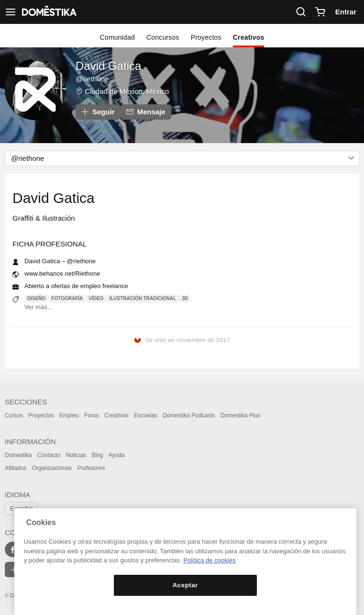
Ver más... (39, 307)
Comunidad (117, 37)
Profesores (91, 468)
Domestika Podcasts (189, 415)
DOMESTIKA (48, 12)
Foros (92, 415)
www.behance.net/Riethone (62, 274)
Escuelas (146, 415)
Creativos (249, 37)
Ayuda (117, 455)
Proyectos (206, 37)
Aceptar (185, 585)
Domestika (18, 455)
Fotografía (67, 298)
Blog (97, 455)
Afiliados (16, 468)
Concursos (163, 37)
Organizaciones (52, 468)
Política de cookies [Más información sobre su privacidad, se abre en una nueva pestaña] (209, 560)
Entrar (346, 12)
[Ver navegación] (11, 12)
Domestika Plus (240, 415)
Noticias (76, 455)
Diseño (36, 298)
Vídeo (96, 298)
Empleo (69, 415)
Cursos (14, 415)
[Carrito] (320, 12)
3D (185, 298)
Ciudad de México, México (127, 91)
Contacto (49, 455)
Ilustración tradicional (143, 298)
